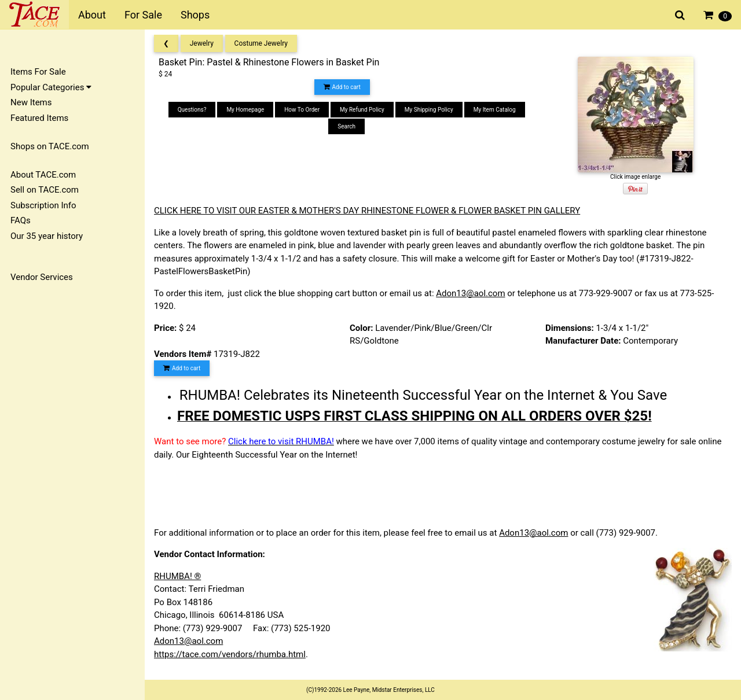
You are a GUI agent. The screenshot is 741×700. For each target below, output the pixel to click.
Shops (195, 15)
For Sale (143, 15)
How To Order (302, 110)
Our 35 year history (47, 236)
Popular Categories (51, 87)
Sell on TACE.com (45, 190)
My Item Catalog (495, 110)
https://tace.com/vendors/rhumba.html (230, 654)
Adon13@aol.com (470, 293)
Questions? (192, 110)
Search (346, 126)
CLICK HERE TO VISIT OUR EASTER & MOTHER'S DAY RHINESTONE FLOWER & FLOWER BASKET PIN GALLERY (367, 211)
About (92, 15)
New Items (31, 102)
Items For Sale (38, 72)
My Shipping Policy (429, 110)
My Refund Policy (362, 110)
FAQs (21, 220)
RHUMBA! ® (177, 576)
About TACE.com (43, 175)
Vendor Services (42, 277)
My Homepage (245, 110)
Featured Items (39, 118)
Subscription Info (43, 205)
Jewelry (202, 43)
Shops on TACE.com (50, 146)
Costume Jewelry (261, 43)
